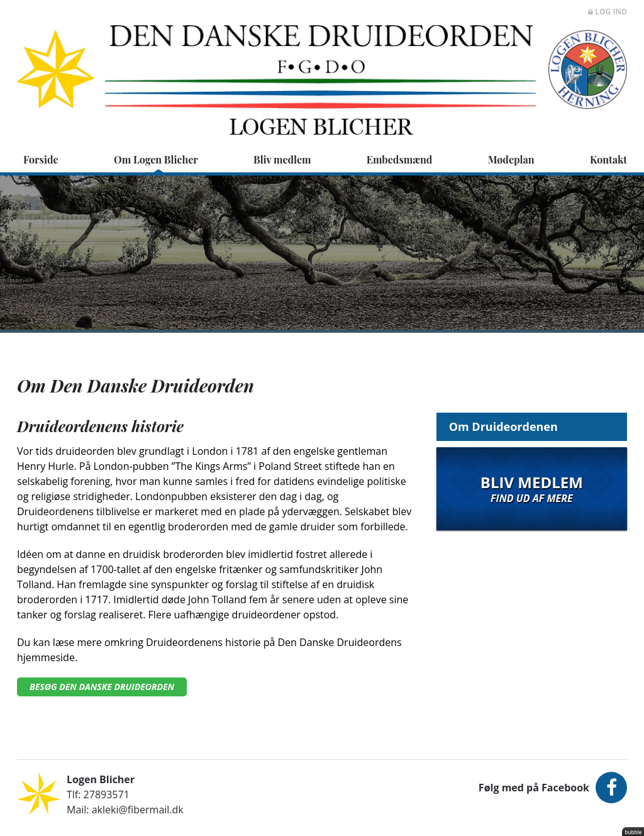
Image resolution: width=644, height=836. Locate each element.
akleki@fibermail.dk (138, 810)
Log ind (608, 12)
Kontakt (608, 159)
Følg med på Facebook (553, 788)
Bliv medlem (282, 159)
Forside (41, 159)
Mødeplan (511, 159)
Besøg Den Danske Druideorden (102, 687)
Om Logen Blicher (156, 159)
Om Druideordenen (503, 426)
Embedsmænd (400, 159)
